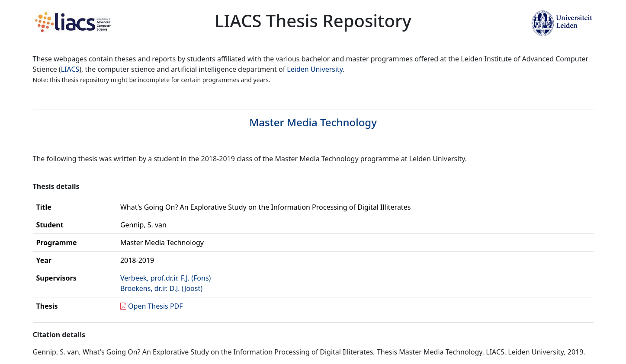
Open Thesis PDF (156, 306)
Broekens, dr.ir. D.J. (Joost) (161, 288)
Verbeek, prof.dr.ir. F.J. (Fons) (165, 278)
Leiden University (315, 69)
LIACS (70, 69)
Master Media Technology (313, 122)
